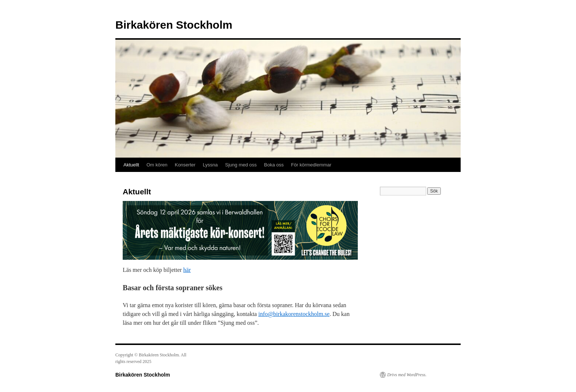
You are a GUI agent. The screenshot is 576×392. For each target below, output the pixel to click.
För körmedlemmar (311, 165)
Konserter (185, 165)
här (187, 270)
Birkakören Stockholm (174, 25)
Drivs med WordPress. (407, 375)
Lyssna (210, 165)
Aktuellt (131, 165)
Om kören (157, 165)
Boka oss (274, 165)
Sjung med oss (241, 165)
